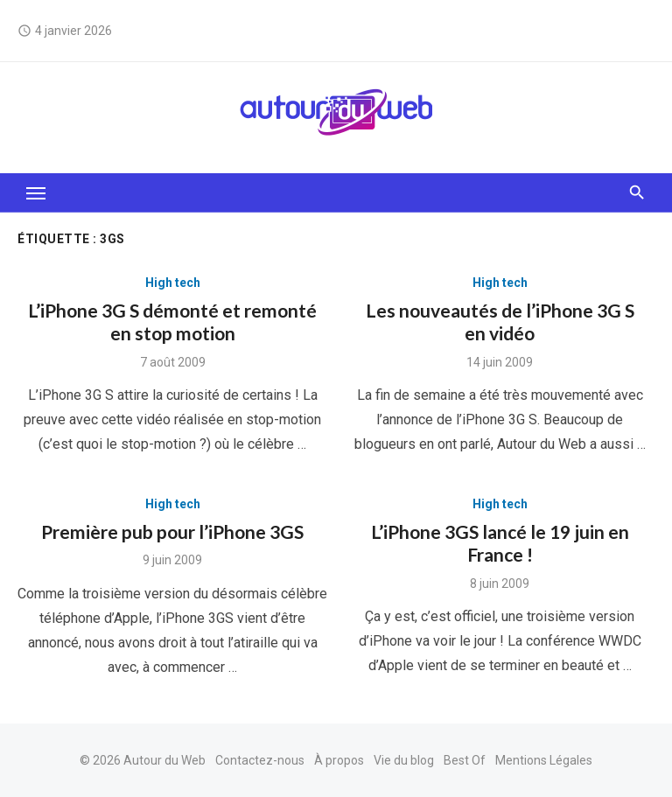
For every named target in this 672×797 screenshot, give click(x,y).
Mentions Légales (544, 760)
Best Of (465, 760)
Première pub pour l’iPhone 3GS (172, 531)
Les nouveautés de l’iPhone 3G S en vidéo (500, 322)
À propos (339, 760)
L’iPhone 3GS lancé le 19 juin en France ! (500, 543)
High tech (173, 283)
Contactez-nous (260, 760)
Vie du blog (404, 760)
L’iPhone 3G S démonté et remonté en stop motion (172, 322)
